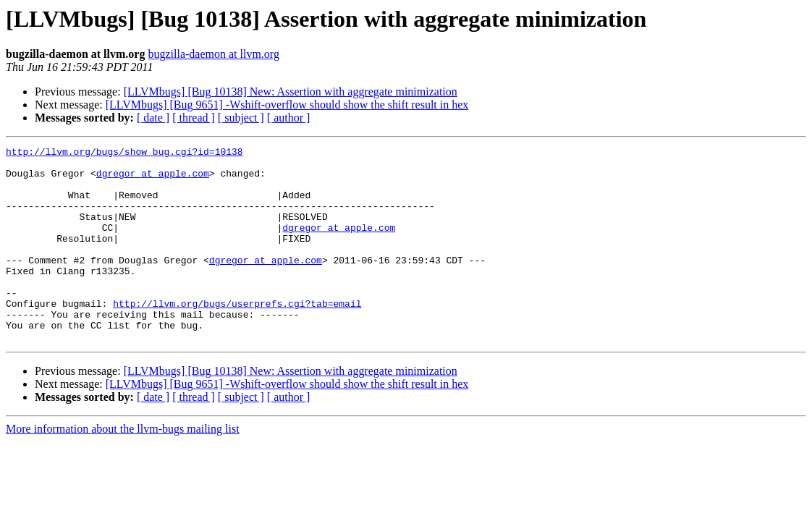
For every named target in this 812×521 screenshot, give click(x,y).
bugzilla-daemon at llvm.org (213, 54)
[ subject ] (241, 118)
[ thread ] (194, 118)
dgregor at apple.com (153, 179)
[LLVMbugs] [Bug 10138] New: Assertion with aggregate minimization (291, 92)
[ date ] (153, 118)
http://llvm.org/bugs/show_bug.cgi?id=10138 (124, 153)
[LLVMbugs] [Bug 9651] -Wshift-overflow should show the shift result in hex (287, 105)
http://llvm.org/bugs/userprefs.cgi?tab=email (237, 336)
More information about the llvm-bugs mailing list (123, 468)
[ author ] (289, 118)
